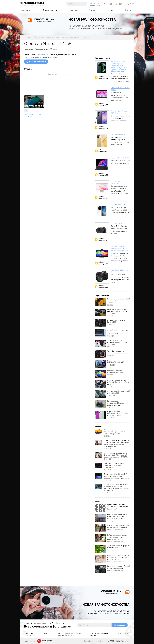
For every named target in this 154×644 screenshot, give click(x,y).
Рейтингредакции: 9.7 (103, 78)
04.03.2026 (111, 365)
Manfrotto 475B (45, 55)
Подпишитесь (94, 3)
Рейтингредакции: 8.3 (103, 198)
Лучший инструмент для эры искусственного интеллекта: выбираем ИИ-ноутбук (118, 332)
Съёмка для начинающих (115, 529)
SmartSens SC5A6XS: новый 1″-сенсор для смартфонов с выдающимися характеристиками (117, 476)
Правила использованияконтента (99, 634)
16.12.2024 (111, 418)
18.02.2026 (111, 375)
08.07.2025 (111, 347)
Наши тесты (25, 10)
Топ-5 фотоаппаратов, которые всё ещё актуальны (118, 352)
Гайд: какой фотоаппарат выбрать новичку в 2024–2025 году (117, 311)
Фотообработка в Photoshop (117, 521)
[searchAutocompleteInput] (77, 4)
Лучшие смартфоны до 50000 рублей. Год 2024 (119, 392)
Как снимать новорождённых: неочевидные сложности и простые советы (118, 558)
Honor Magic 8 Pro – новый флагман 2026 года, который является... (121, 210)
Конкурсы (130, 10)
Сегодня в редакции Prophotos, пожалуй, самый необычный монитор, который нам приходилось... (119, 191)
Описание (29, 49)
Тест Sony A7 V (117, 223)
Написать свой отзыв (38, 62)
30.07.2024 (111, 305)
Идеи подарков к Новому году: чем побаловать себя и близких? (118, 383)
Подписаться (121, 625)
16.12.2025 (111, 387)
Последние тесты (102, 58)
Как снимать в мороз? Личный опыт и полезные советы (119, 567)
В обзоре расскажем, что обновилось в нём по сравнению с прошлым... (121, 118)
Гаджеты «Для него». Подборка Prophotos (115, 372)
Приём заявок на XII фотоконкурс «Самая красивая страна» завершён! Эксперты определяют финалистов (116, 488)
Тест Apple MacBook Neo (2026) (120, 89)
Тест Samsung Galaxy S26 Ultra (119, 112)
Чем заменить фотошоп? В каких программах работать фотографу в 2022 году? (118, 517)
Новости (73, 10)
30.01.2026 (111, 355)
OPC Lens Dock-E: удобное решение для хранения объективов (114, 466)
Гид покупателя (50, 10)
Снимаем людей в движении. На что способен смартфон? (118, 526)
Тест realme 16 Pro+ (118, 134)
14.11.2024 (110, 316)
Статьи (92, 10)
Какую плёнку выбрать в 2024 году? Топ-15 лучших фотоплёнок (119, 301)
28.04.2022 (111, 407)
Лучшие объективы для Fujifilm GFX (116, 321)
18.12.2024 (111, 336)
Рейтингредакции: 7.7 (103, 104)
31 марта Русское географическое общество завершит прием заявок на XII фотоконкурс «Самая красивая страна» (117, 443)
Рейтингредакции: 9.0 (103, 174)
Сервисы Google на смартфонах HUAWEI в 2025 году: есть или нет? (118, 414)
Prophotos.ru (125, 641)
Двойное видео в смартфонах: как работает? (119, 547)
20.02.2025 (111, 324)
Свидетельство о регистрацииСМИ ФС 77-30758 (70, 634)
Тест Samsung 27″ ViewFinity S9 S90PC (119, 182)
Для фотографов (123, 634)
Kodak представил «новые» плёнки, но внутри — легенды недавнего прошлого (115, 432)
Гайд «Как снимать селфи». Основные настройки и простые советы (117, 537)
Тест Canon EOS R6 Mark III (120, 271)
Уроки (110, 10)
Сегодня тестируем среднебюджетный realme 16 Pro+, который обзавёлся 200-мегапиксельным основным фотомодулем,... (120, 145)
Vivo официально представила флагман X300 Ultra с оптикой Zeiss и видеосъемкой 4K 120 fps (116, 455)
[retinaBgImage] (100, 302)
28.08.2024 (111, 395)
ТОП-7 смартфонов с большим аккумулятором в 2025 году (117, 342)
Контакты (46, 634)
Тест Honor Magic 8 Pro (120, 205)
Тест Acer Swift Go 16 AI (120, 158)
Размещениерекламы (29, 634)
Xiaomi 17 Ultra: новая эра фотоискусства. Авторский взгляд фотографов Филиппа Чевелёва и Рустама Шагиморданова (119, 66)
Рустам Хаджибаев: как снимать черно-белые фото (118, 506)
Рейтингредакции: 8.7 (103, 128)
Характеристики (42, 49)
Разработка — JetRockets (94, 641)
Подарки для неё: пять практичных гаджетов (116, 362)
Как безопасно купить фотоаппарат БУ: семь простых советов (115, 403)
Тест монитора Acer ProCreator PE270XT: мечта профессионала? (120, 249)
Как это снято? (112, 509)
